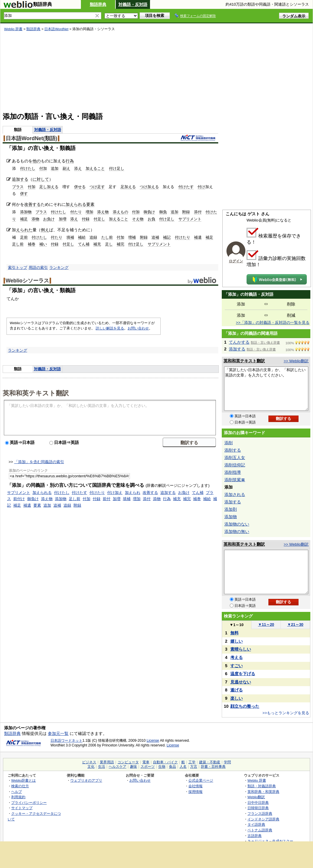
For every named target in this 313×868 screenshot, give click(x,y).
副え (66, 168)
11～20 (266, 624)
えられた (24, 230)
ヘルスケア (118, 767)
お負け (49, 219)
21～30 (295, 624)
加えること (95, 168)
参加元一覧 (58, 733)
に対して (41, 179)
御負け (149, 212)
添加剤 (231, 509)
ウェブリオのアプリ (86, 780)
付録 (86, 219)
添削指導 (233, 472)
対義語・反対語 (133, 4)
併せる (80, 187)
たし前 (107, 237)
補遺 (198, 237)
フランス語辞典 (260, 813)
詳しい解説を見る (110, 328)
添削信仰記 (235, 465)
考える (237, 657)
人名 (183, 767)
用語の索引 (38, 267)
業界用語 (107, 762)
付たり (76, 212)
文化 (91, 767)
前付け (19, 499)
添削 (229, 443)
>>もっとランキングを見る (286, 713)
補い (43, 244)
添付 (198, 212)
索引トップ (18, 267)
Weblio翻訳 (256, 797)
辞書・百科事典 (213, 767)
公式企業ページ (201, 780)
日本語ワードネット (66, 741)
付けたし (28, 168)
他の (37, 161)
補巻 (32, 244)
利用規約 (18, 797)
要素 (90, 204)
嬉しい (237, 641)
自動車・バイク (165, 762)
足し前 (18, 244)
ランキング (59, 267)
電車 (146, 762)
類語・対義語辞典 (262, 786)
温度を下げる (243, 674)
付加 (43, 168)
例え (45, 230)
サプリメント (190, 219)
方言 (194, 767)
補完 (120, 244)
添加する (237, 349)
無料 (234, 633)
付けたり (182, 237)
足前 (24, 237)
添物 (35, 219)
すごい (237, 666)
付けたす (186, 187)
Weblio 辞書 (13, 29)
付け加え (115, 493)
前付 (107, 499)
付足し (99, 219)
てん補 (84, 244)
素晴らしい (241, 649)
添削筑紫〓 (235, 480)
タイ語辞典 (256, 824)
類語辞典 (98, 4)
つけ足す (97, 187)
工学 (192, 762)
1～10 (236, 625)
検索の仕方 (20, 786)
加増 (63, 219)
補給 (82, 237)
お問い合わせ (138, 328)
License (153, 741)
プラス (18, 187)
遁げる (237, 690)
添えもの (120, 212)
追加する (20, 179)
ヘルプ (17, 792)
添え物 (103, 212)
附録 (186, 212)
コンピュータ (128, 762)
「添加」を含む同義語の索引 (39, 462)
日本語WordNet (56, 29)
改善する (32, 204)
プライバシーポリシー (29, 802)
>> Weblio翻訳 (296, 361)
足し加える (49, 187)
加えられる (76, 204)
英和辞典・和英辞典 (263, 792)
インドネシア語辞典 (263, 819)
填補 (70, 237)
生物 (162, 767)
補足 (24, 219)
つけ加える (149, 187)
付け (201, 187)
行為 (70, 161)
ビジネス (89, 762)
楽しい (237, 698)
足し (109, 244)
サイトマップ (22, 808)
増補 (132, 237)
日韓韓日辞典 (258, 808)
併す (24, 194)
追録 (93, 237)
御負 (163, 212)
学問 (227, 762)
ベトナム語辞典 (260, 830)
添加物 (26, 212)
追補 (155, 237)
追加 (55, 168)
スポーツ (148, 767)
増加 (89, 212)
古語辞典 (255, 836)
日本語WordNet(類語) (31, 138)
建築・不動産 (210, 762)
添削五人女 (235, 458)
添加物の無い (237, 531)
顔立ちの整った (245, 706)
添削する (233, 450)
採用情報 (195, 792)
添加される (235, 494)
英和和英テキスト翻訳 (36, 393)
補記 (167, 237)
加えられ (133, 493)
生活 (102, 767)
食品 (172, 767)
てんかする (239, 342)
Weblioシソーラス (27, 281)
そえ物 (138, 219)
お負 (151, 219)
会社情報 (195, 786)
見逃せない (241, 682)
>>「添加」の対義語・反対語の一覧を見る (273, 323)
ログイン (236, 261)
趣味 (133, 767)
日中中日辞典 (258, 802)
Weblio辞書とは (23, 780)
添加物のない (237, 524)
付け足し (117, 168)
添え (78, 168)
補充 (97, 244)
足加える (128, 187)
